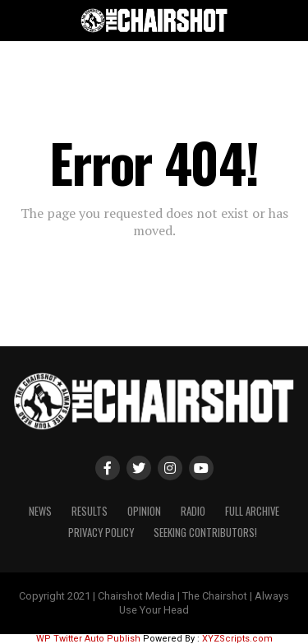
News (40, 511)
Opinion (144, 511)
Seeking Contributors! (205, 533)
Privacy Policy (101, 533)
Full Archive (252, 511)
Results (90, 511)
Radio (193, 511)
